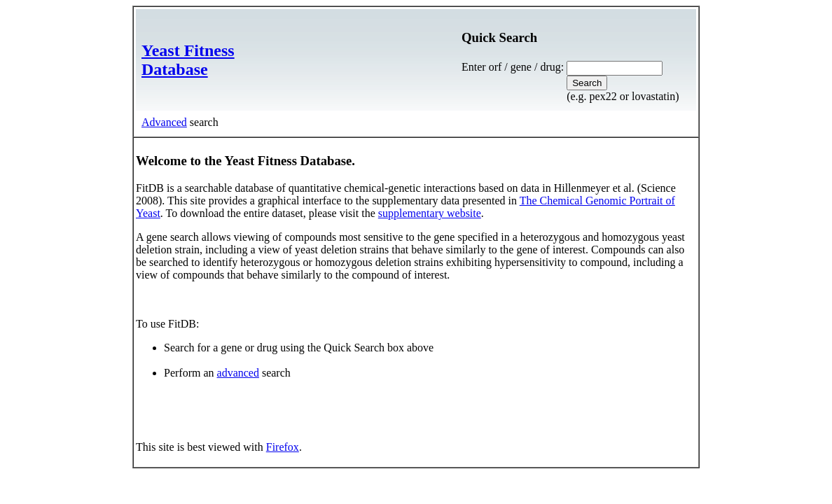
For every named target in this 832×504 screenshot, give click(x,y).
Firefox (283, 447)
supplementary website (430, 213)
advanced (238, 373)
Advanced (164, 122)
